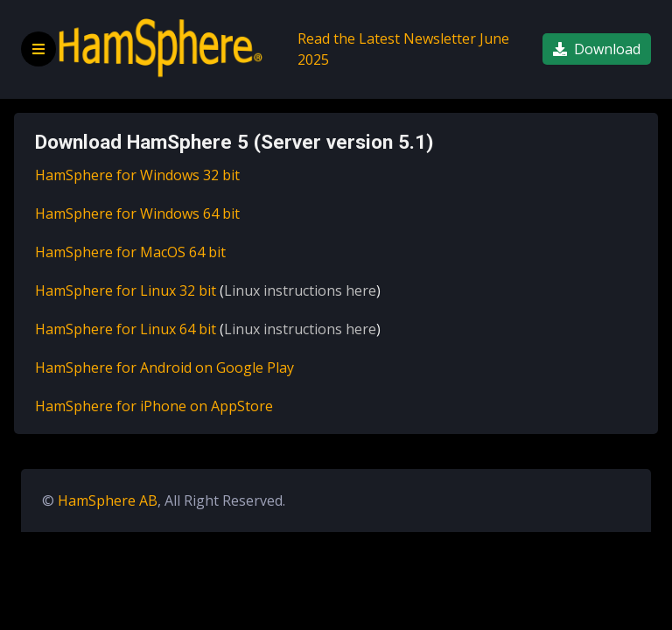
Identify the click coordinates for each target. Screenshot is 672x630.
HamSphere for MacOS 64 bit (130, 252)
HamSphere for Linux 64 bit (126, 329)
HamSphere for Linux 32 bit (126, 290)
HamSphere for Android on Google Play (164, 367)
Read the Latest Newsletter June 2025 (403, 49)
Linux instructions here (300, 290)
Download (597, 49)
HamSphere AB (108, 500)
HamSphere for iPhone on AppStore (154, 406)
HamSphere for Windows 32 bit (137, 175)
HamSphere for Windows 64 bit (137, 213)
